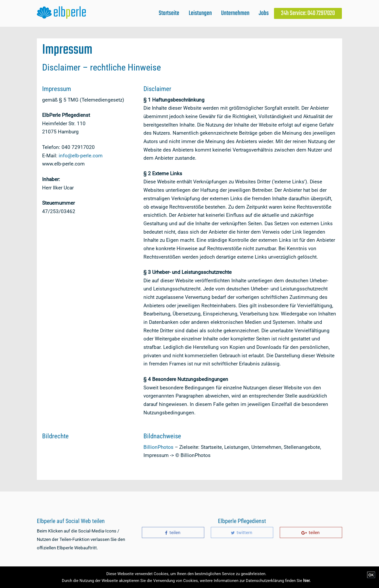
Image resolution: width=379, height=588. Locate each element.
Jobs (264, 13)
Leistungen (200, 13)
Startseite (169, 13)
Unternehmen (235, 13)
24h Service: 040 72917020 (308, 13)
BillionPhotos (158, 447)
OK (371, 575)
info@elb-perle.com (81, 156)
